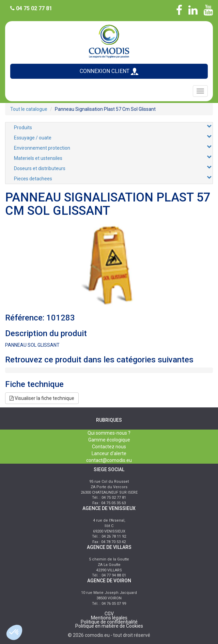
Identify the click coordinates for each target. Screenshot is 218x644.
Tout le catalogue (29, 109)
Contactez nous (109, 447)
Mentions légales (109, 618)
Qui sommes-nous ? (109, 433)
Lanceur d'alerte (109, 453)
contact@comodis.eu (109, 460)
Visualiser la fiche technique (42, 398)
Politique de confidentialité (109, 622)
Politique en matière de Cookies (109, 626)
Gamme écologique (109, 440)
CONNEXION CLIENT (109, 71)
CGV (109, 614)
